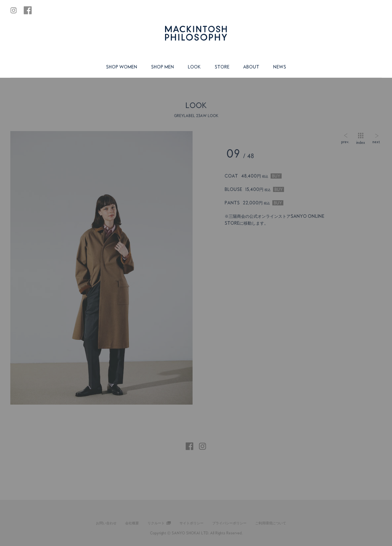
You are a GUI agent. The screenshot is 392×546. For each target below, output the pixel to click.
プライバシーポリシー (229, 523)
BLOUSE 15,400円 (254, 189)
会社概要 (132, 523)
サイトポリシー (192, 523)
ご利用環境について (271, 523)
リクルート (156, 523)
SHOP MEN (162, 67)
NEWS (280, 67)
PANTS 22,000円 (254, 203)
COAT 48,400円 (253, 176)
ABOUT (251, 67)
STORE (222, 67)
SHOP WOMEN (122, 67)
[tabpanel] (101, 268)
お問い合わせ (106, 523)
